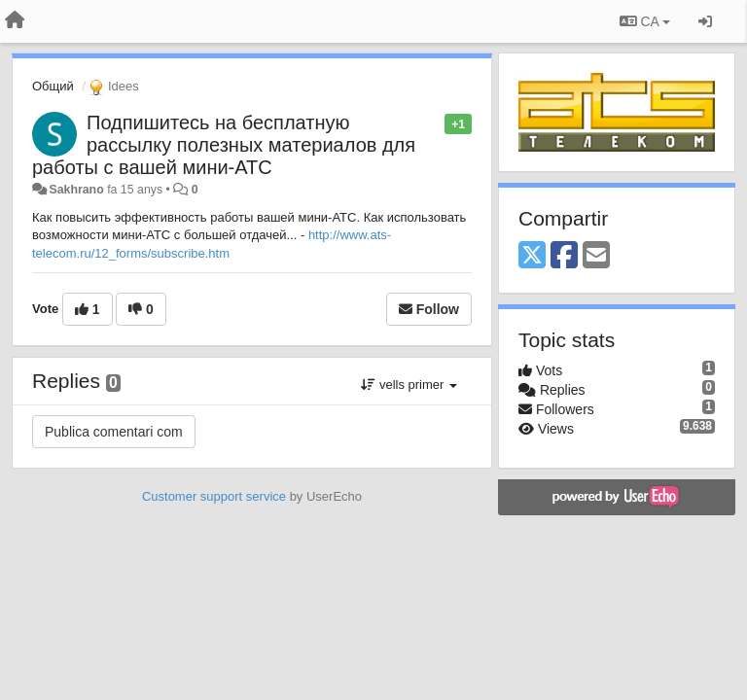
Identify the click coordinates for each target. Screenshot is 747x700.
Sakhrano (76, 190)
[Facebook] (564, 256)
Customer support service (214, 496)
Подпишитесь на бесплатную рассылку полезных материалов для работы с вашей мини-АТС (224, 145)
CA (645, 21)
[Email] (596, 256)
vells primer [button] (409, 385)
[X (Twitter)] (532, 256)
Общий (53, 86)
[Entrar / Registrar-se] (705, 21)
